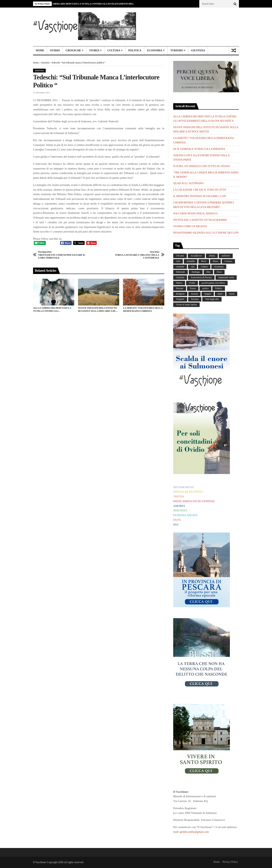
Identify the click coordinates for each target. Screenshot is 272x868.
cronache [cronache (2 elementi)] (180, 267)
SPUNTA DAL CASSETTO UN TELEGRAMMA (200, 220)
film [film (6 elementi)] (208, 272)
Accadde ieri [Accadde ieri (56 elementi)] (196, 256)
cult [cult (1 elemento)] (192, 267)
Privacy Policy (230, 862)
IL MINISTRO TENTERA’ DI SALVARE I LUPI (200, 196)
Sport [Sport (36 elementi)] (220, 294)
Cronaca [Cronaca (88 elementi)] (228, 261)
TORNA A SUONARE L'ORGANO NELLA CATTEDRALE (134, 255)
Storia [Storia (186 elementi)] (232, 294)
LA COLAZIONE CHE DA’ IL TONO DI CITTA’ (200, 190)
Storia (94, 50)
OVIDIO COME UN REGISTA (190, 226)
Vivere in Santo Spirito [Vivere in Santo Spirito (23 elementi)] (186, 305)
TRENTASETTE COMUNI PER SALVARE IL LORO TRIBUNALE (63, 255)
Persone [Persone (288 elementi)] (180, 288)
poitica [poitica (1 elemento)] (205, 288)
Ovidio (55, 50)
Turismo (177, 50)
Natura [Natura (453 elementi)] (179, 283)
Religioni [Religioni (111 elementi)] (180, 294)
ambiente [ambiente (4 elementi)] (226, 256)
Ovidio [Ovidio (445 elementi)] (192, 283)
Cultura (114, 50)
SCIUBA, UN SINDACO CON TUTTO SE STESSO (202, 166)
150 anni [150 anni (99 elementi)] (180, 256)
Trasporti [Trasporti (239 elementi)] (180, 299)
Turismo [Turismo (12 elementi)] (195, 299)
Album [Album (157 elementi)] (212, 256)
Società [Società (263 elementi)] (194, 294)
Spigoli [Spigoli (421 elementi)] (208, 294)
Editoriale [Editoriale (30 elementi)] (180, 272)
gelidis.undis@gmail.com (194, 832)
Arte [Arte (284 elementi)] (178, 261)
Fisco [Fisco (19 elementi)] (219, 272)
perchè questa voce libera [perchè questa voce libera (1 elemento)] (213, 283)
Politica (135, 50)
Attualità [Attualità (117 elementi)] (191, 261)
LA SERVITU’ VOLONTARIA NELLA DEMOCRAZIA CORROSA (143, 309)
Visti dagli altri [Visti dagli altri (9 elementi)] (212, 299)
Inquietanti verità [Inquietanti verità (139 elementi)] (226, 277)
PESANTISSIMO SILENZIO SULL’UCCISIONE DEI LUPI (206, 233)
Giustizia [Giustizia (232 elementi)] (180, 277)
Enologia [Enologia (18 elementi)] (196, 272)
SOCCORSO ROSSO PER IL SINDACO (195, 214)
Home (40, 50)
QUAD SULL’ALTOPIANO (188, 183)
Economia (155, 50)
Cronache (73, 50)
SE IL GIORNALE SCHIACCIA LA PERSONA (199, 149)
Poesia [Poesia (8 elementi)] (193, 288)
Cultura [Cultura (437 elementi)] (204, 267)
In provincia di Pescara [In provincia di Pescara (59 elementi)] (201, 277)
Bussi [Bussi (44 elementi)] (215, 261)
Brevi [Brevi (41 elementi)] (204, 261)
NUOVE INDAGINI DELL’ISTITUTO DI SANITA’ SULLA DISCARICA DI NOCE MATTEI (98, 309)
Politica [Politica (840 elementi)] (219, 288)
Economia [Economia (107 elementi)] (219, 267)
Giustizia (198, 50)
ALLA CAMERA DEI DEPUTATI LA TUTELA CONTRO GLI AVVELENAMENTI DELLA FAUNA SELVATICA (103, 4)
